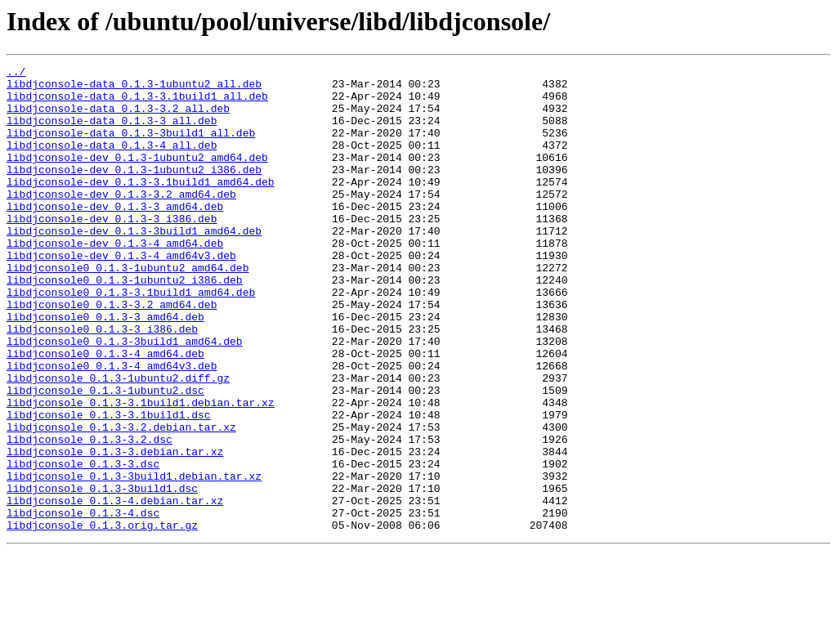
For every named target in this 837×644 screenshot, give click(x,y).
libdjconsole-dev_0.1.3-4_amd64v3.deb (121, 294)
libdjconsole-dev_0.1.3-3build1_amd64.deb (134, 265)
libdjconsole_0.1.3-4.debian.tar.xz (115, 588)
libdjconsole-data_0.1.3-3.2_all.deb (118, 118)
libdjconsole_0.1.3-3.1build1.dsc (109, 485)
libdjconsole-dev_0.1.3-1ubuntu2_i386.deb (134, 191)
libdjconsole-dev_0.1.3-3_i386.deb (112, 250)
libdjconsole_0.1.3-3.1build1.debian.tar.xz (141, 471)
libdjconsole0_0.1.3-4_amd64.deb (105, 412)
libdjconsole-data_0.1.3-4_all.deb (112, 162)
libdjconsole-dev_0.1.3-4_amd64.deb (115, 280)
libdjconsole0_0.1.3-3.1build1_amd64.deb (131, 338)
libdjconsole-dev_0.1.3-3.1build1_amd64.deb (141, 206)
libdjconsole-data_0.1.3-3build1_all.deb (131, 147)
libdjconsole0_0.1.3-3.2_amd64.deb (112, 353)
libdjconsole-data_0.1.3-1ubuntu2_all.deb (134, 88)
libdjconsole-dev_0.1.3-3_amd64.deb (115, 235)
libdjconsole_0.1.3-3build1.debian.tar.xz (134, 559)
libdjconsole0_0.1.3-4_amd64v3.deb (112, 427)
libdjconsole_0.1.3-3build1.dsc (102, 574)
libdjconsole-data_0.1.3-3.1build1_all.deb (137, 103)
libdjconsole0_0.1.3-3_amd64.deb (105, 368)
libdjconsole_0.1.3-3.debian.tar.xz (115, 530)
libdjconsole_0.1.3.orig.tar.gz (102, 618)
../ (16, 74)
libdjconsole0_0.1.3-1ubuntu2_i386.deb (125, 324)
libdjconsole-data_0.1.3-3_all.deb (112, 132)
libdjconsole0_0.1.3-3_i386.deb (102, 382)
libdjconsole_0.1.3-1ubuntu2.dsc (105, 456)
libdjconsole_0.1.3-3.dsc (83, 544)
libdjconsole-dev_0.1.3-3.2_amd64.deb (121, 221)
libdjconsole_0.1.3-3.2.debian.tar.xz (121, 500)
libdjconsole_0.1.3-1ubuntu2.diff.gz (118, 441)
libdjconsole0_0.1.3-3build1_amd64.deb (125, 397)
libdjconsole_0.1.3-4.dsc (83, 603)
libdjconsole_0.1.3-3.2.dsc (90, 515)
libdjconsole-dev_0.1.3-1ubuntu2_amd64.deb (137, 177)
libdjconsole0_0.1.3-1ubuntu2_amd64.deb (128, 309)
